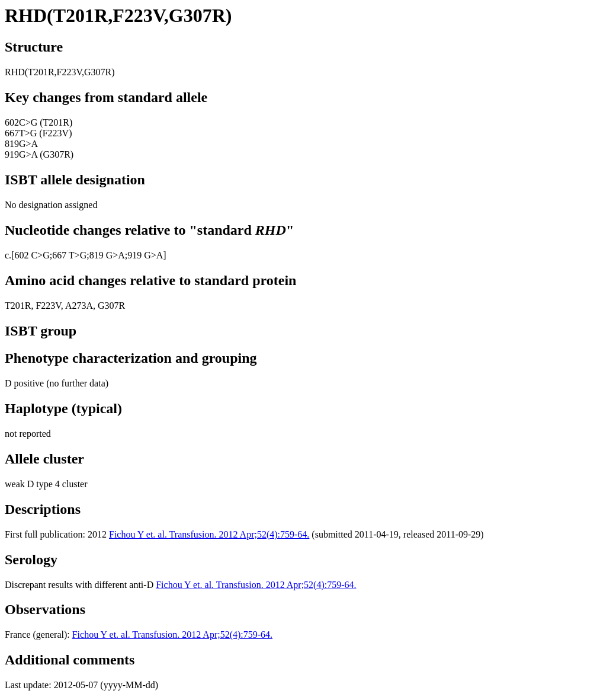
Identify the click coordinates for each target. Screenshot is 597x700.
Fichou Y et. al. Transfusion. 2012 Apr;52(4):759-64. (209, 534)
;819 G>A (106, 255)
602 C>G (32, 255)
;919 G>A (144, 255)
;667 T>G (68, 255)
